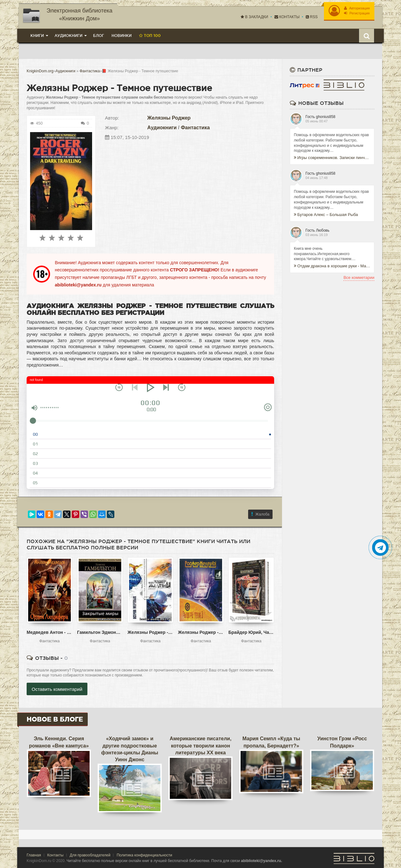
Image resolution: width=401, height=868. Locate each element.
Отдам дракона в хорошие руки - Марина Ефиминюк (332, 266)
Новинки (122, 35)
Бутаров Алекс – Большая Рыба (326, 214)
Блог (99, 35)
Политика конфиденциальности (144, 855)
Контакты (287, 17)
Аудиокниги (162, 127)
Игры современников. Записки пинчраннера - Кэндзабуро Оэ (332, 158)
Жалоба (260, 514)
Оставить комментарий (57, 689)
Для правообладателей (90, 855)
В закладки (254, 17)
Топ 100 (150, 35)
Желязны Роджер (169, 118)
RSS (311, 17)
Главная (34, 855)
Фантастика (195, 127)
